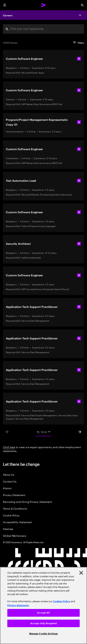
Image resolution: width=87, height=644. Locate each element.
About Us (8, 474)
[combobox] (43, 29)
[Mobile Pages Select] (43, 432)
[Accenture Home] (43, 5)
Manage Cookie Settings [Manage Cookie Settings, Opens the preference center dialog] (44, 634)
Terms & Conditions (15, 508)
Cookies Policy (62, 601)
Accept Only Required (44, 623)
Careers (8, 15)
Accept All (43, 613)
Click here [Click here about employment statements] (9, 447)
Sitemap (8, 529)
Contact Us (10, 481)
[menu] (5, 5)
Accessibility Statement (17, 522)
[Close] (81, 573)
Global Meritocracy (15, 536)
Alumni (7, 488)
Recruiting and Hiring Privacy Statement (27, 502)
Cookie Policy (11, 515)
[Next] (80, 432)
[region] (43, 605)
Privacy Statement (14, 495)
